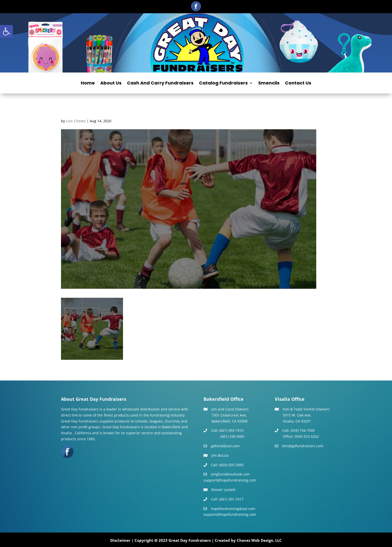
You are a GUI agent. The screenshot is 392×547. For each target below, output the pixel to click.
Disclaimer (120, 540)
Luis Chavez (76, 121)
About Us (111, 84)
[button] (6, 31)
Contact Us (298, 84)
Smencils (269, 84)
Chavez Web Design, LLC (259, 540)
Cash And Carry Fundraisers (160, 84)
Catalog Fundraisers (223, 84)
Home (88, 84)
